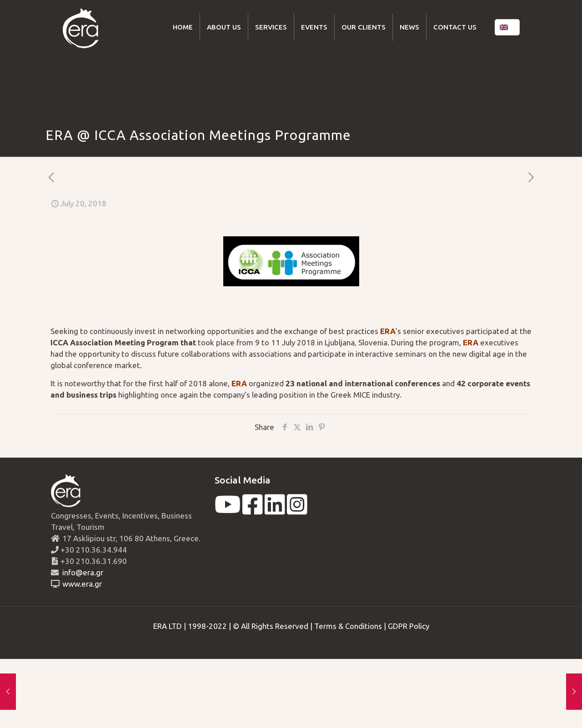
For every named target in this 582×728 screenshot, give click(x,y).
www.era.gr (80, 584)
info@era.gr (82, 572)
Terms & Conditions (348, 626)
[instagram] (297, 510)
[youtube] (228, 510)
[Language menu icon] (507, 27)
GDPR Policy (409, 626)
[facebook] (253, 510)
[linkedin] (275, 510)
